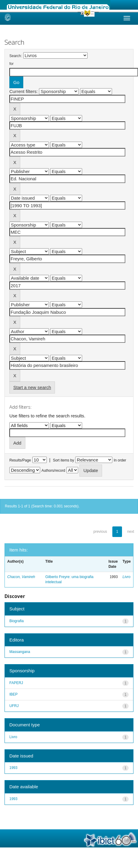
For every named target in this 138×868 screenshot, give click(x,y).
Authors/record (53, 471)
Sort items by (63, 460)
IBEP (13, 694)
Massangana (20, 652)
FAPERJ (16, 683)
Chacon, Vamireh (21, 577)
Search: (16, 56)
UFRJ (14, 706)
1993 (13, 768)
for (11, 64)
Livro (127, 577)
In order (120, 460)
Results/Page (20, 460)
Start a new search (32, 387)
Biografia (16, 621)
